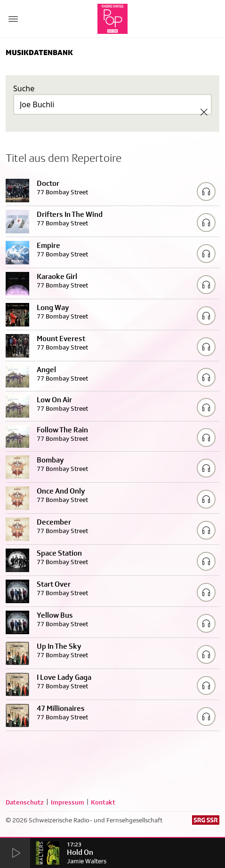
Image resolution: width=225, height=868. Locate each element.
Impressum (68, 802)
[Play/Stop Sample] (206, 191)
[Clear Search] (204, 112)
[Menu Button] (13, 19)
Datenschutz (25, 802)
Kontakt (103, 802)
